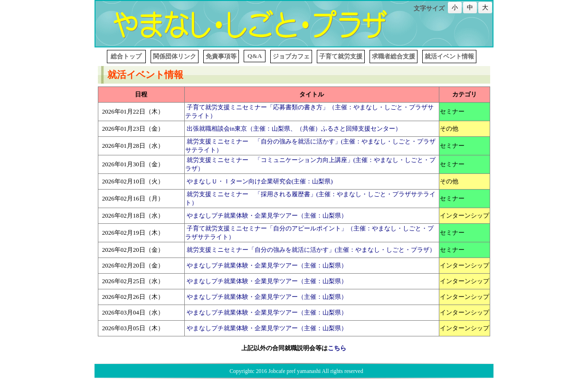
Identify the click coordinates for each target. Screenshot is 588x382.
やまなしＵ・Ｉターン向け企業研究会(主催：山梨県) (260, 181)
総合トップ (126, 56)
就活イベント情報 (449, 56)
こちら (337, 348)
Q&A (255, 56)
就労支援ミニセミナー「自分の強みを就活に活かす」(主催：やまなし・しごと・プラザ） (311, 250)
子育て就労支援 (341, 56)
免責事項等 (221, 56)
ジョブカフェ (291, 56)
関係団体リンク (175, 56)
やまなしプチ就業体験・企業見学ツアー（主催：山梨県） (267, 215)
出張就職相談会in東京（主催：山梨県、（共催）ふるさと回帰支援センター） (294, 129)
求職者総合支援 (394, 56)
